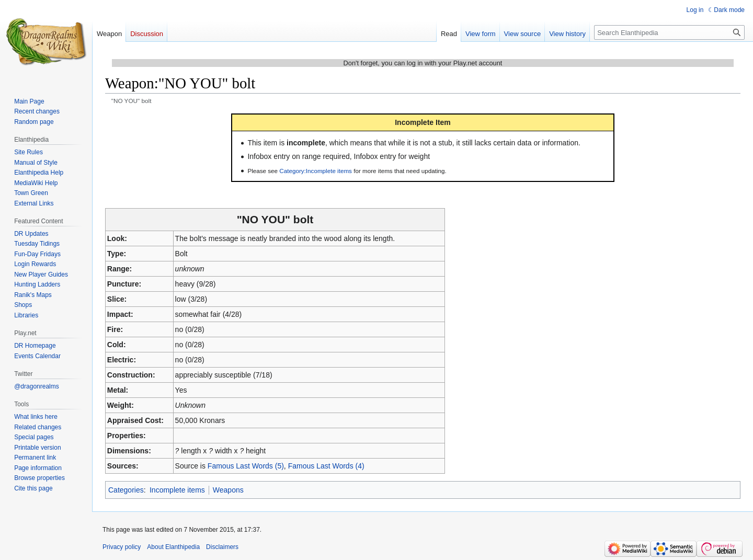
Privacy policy (122, 547)
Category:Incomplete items (316, 171)
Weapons (228, 490)
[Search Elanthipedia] (669, 32)
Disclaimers (222, 547)
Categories (126, 490)
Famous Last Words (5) (246, 466)
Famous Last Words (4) (326, 466)
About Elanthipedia (173, 547)
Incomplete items (177, 490)
